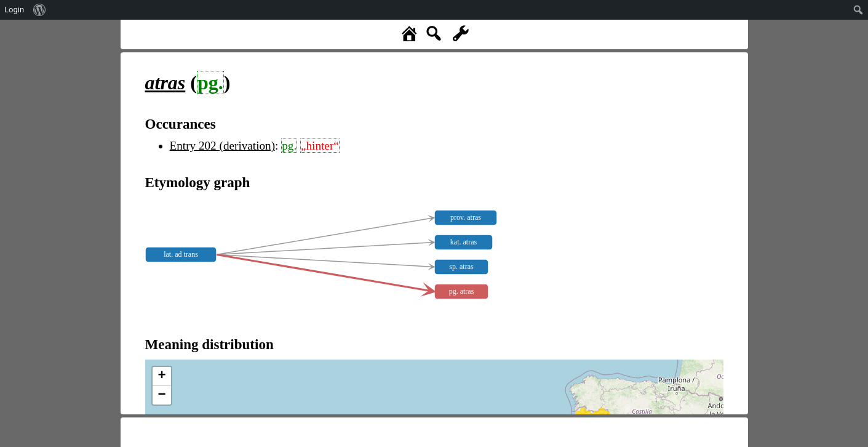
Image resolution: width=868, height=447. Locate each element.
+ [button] (161, 376)
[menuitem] (40, 10)
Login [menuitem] (14, 10)
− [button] (161, 395)
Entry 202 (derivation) (223, 146)
